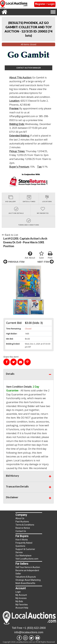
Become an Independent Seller (27, 572)
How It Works (22, 540)
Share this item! (11, 357)
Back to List (10, 235)
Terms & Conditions (25, 525)
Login (18, 592)
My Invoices (21, 598)
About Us (20, 518)
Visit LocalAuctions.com (27, 559)
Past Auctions (22, 522)
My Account (21, 595)
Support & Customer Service (25, 551)
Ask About (30, 255)
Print (50, 255)
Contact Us (21, 531)
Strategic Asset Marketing (28, 580)
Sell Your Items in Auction (28, 567)
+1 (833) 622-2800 (34, 628)
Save (41, 255)
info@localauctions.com (29, 632)
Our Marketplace (23, 556)
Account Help (22, 608)
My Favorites (22, 605)
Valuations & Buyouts (26, 577)
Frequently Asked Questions (24, 544)
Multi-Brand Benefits (25, 583)
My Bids (19, 601)
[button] (51, 282)
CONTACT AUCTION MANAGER (28, 68)
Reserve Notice (23, 528)
